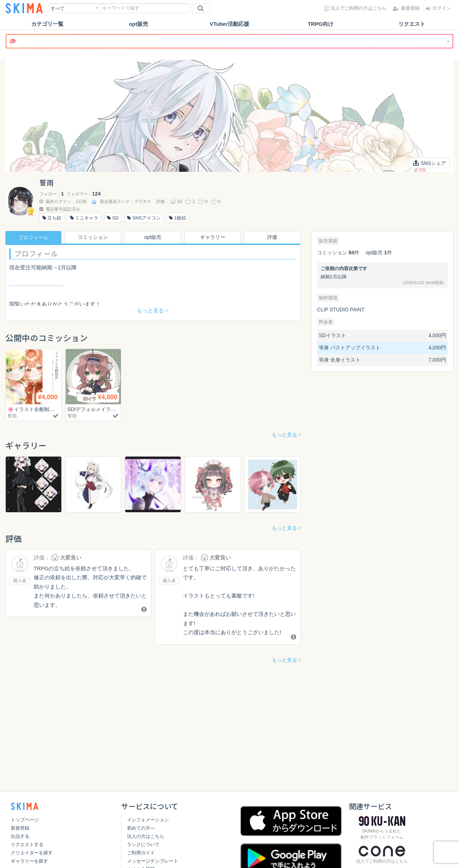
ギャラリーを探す (29, 861)
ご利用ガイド (141, 853)
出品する (20, 836)
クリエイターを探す (32, 853)
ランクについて (143, 845)
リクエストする (27, 845)
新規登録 (20, 828)
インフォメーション (148, 820)
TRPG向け (321, 24)
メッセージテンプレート (153, 861)
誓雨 (12, 416)
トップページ (25, 820)
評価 (273, 237)
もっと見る (284, 435)
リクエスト (412, 24)
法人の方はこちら (146, 836)
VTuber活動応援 (230, 24)
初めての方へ (141, 828)
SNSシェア (429, 163)
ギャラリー (213, 237)
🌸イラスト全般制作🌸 (36, 409)
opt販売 (138, 24)
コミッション (93, 237)
